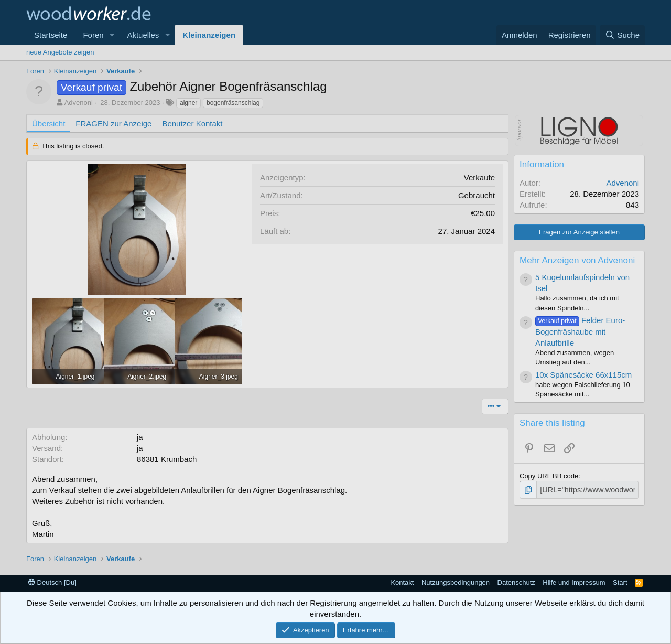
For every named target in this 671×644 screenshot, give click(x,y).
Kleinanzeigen (209, 35)
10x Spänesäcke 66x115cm (583, 375)
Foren (93, 35)
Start (620, 582)
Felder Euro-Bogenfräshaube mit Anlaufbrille (580, 331)
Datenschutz (516, 582)
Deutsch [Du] (52, 582)
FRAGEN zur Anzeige (113, 124)
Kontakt (402, 582)
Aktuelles (143, 35)
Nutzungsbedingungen (456, 582)
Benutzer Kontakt (192, 124)
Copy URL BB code (549, 476)
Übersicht (48, 124)
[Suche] (622, 35)
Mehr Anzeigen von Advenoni (577, 260)
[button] (112, 35)
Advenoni (79, 103)
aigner (188, 103)
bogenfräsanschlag (233, 103)
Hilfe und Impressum (574, 582)
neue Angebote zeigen (60, 52)
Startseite (51, 35)
